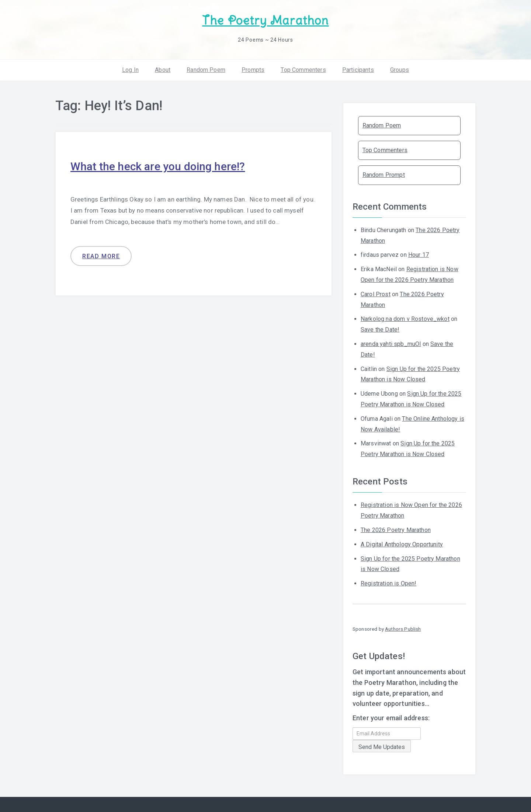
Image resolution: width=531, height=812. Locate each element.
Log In (130, 70)
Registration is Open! (388, 583)
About (163, 70)
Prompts (253, 70)
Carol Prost (376, 294)
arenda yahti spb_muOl (391, 344)
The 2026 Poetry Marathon (396, 530)
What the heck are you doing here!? (158, 166)
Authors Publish (403, 629)
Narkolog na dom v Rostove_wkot (405, 319)
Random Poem (206, 70)
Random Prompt (384, 175)
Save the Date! (380, 330)
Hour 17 (419, 255)
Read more (101, 256)
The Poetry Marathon (265, 20)
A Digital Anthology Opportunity (402, 544)
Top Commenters (303, 70)
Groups (400, 70)
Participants (358, 70)
